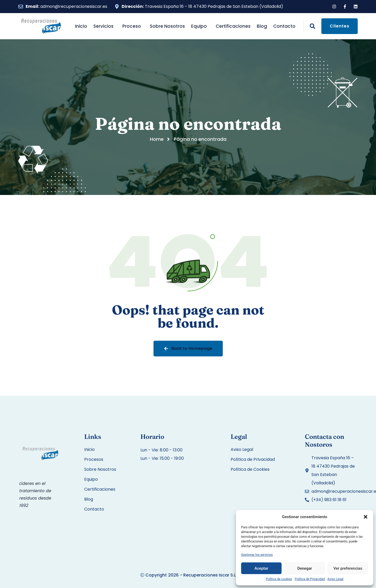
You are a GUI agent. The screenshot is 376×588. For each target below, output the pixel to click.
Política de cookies (279, 579)
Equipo (200, 26)
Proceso (133, 26)
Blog (262, 26)
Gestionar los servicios (257, 555)
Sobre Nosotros (167, 26)
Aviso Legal (335, 579)
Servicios (105, 26)
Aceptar (261, 568)
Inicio (81, 26)
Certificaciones (233, 26)
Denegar (305, 568)
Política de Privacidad (310, 579)
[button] (366, 517)
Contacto (284, 26)
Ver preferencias (348, 568)
